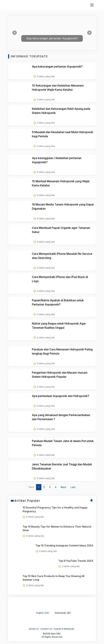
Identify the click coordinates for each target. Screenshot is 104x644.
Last (73, 487)
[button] (15, 33)
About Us (34, 629)
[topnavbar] (92, 5)
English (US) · (41, 613)
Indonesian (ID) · (61, 613)
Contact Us (46, 629)
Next (63, 487)
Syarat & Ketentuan (64, 629)
